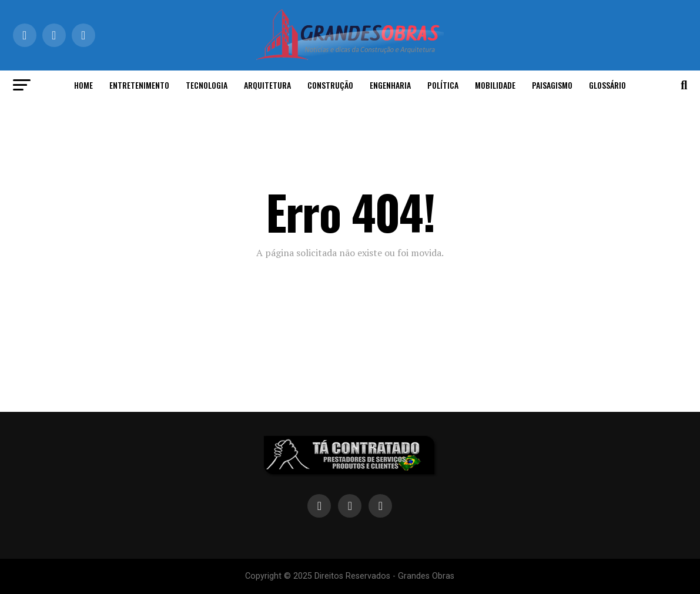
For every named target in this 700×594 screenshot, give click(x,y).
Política (443, 85)
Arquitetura (267, 85)
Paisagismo (552, 85)
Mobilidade (495, 85)
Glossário (607, 85)
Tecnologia (207, 85)
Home (83, 85)
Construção (330, 85)
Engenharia (390, 85)
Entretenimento (139, 85)
